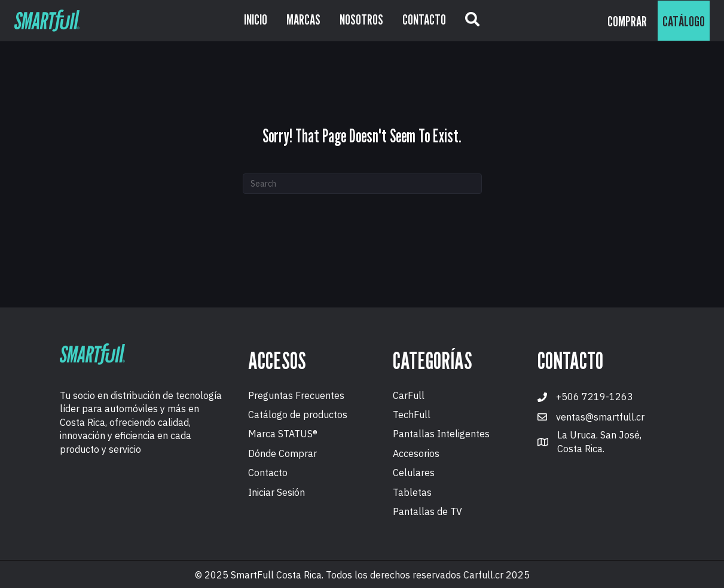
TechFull (412, 415)
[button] (472, 21)
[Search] (362, 184)
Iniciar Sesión (277, 492)
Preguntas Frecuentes (296, 395)
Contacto (268, 473)
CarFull (409, 395)
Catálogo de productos (298, 415)
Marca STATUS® (283, 434)
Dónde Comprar (282, 453)
